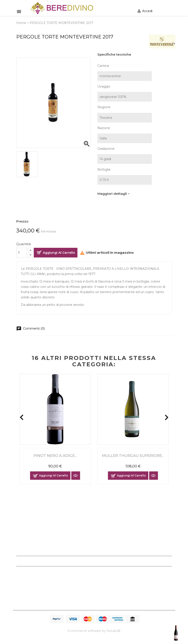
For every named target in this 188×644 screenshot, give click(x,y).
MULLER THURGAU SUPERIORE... (133, 456)
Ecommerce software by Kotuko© (94, 631)
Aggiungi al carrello (59, 253)
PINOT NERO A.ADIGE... (55, 456)
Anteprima (76, 476)
